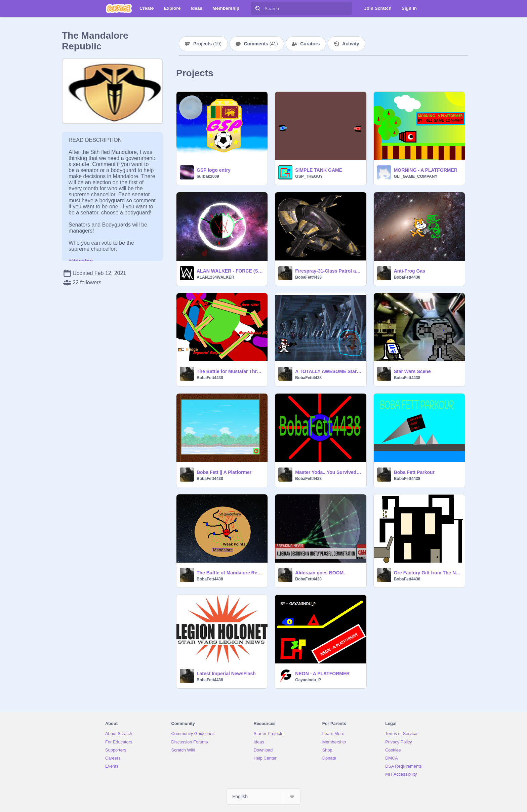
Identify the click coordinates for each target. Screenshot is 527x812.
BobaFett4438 (308, 277)
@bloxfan (81, 261)
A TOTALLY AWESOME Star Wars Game (329, 371)
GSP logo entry (214, 170)
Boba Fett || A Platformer (224, 472)
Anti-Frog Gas (410, 271)
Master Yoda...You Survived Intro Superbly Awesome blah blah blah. (329, 472)
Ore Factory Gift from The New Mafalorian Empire (427, 573)
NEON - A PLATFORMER (322, 674)
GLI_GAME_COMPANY (416, 176)
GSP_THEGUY (309, 176)
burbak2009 (208, 176)
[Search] (258, 8)
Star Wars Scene (412, 371)
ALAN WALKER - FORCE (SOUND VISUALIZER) (230, 271)
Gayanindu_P (308, 680)
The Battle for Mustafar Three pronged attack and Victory (230, 371)
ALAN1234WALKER (215, 277)
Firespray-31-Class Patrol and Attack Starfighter (329, 271)
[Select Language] (263, 797)
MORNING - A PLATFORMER (426, 170)
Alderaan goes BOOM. (320, 573)
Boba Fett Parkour (414, 472)
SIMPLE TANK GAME (319, 170)
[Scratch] (119, 8)
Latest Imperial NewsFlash (226, 674)
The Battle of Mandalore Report (230, 573)
